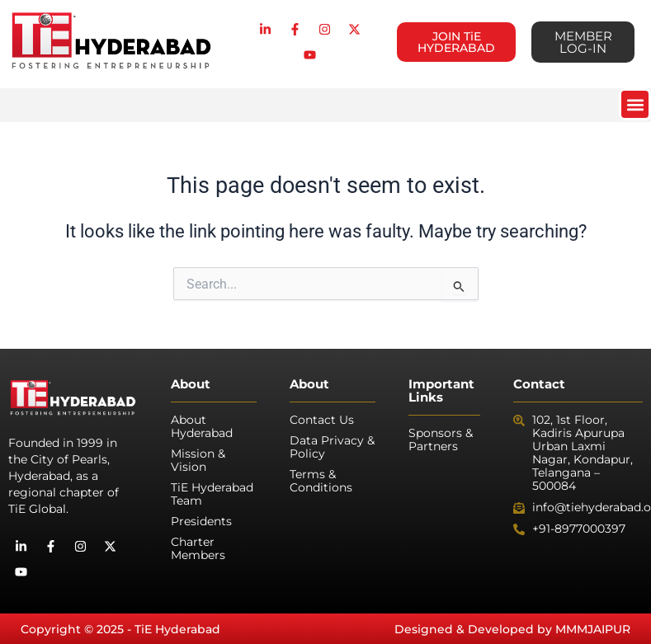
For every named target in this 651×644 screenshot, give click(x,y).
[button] (635, 104)
